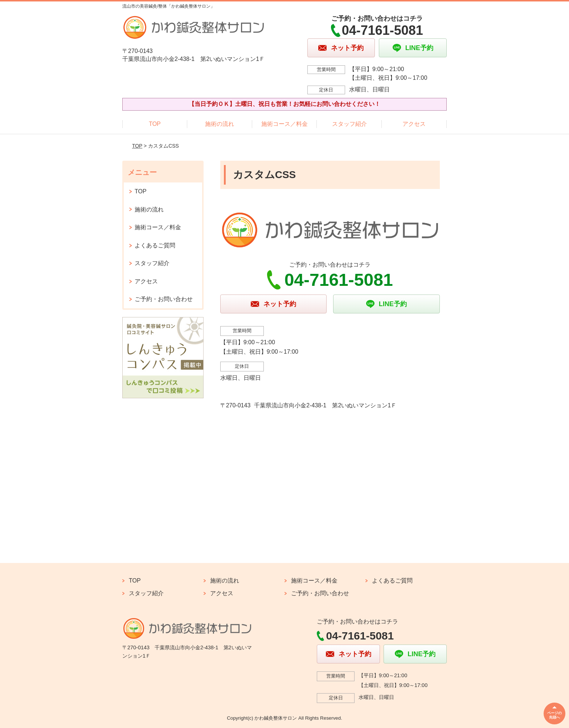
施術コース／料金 (284, 124)
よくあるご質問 (155, 245)
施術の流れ (220, 124)
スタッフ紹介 (349, 124)
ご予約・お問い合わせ (164, 299)
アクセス (414, 124)
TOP (155, 124)
